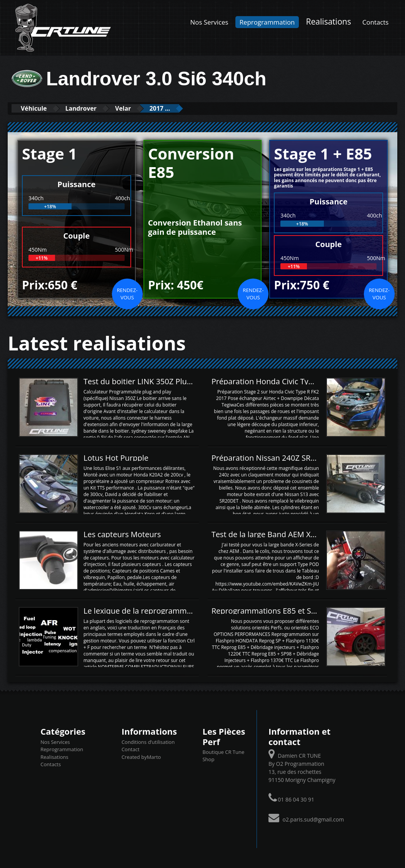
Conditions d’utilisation (148, 742)
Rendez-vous (127, 294)
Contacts (375, 22)
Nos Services (209, 22)
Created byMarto (141, 757)
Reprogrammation (267, 22)
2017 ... (182, 108)
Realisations (329, 21)
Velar (139, 108)
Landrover (91, 108)
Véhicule (37, 108)
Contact (131, 749)
